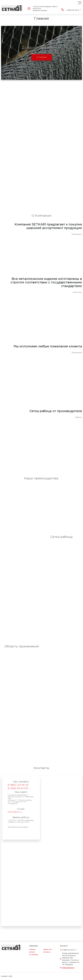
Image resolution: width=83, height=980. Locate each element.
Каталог (32, 952)
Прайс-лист (48, 949)
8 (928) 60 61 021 (18, 788)
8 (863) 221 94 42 (73, 10)
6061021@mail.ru (15, 812)
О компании (42, 57)
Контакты (47, 952)
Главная (32, 949)
